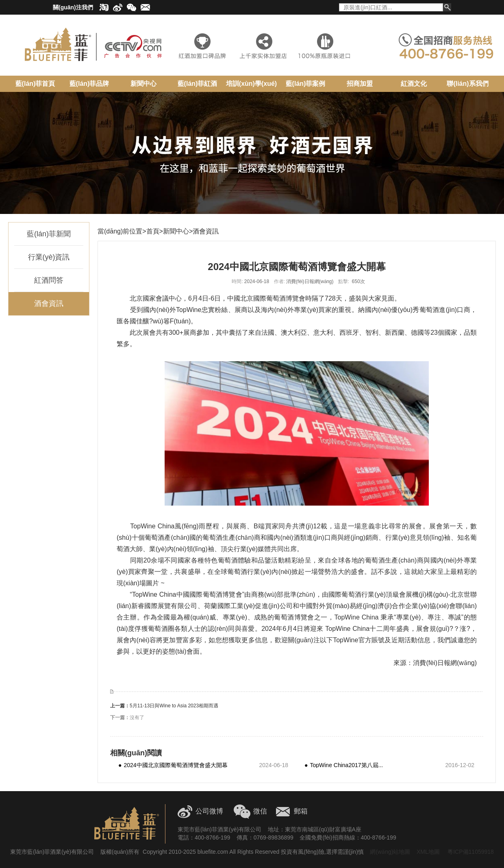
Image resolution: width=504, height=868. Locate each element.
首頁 (153, 231)
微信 (260, 811)
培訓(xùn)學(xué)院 (251, 87)
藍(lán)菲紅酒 (198, 84)
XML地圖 (428, 852)
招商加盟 (360, 84)
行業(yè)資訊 (49, 257)
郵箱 (301, 811)
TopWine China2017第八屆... (344, 765)
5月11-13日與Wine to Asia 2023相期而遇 (174, 706)
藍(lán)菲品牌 (89, 84)
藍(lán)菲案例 (306, 84)
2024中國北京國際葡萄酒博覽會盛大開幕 (173, 765)
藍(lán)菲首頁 (35, 84)
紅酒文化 (414, 84)
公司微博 (209, 811)
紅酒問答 (49, 280)
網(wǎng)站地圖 (390, 852)
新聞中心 (143, 84)
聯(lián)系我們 (467, 84)
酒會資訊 (49, 303)
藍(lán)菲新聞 (49, 234)
